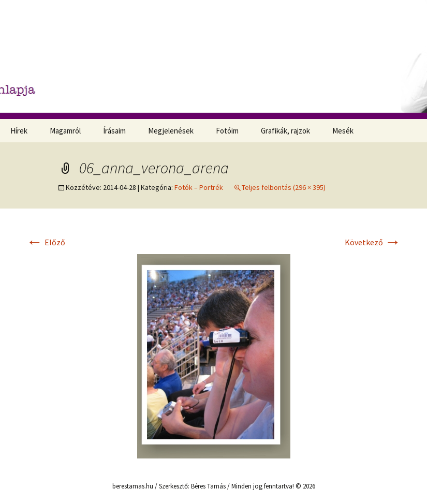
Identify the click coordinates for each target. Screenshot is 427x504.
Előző (46, 242)
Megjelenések (171, 131)
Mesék (343, 131)
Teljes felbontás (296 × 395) (284, 187)
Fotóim (227, 131)
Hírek (19, 131)
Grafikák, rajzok (285, 131)
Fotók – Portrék (199, 187)
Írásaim (114, 131)
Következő (373, 242)
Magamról (65, 131)
